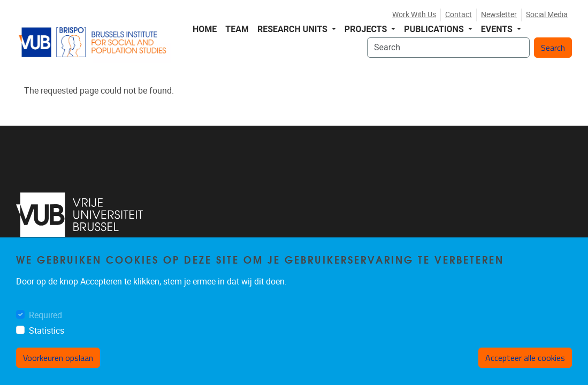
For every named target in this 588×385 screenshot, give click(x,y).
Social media (547, 15)
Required (45, 315)
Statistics (47, 331)
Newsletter (499, 15)
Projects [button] (367, 29)
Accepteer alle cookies (525, 358)
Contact (459, 15)
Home (205, 29)
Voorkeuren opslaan (58, 358)
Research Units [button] (293, 29)
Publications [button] (435, 29)
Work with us (414, 15)
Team (237, 29)
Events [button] (498, 29)
